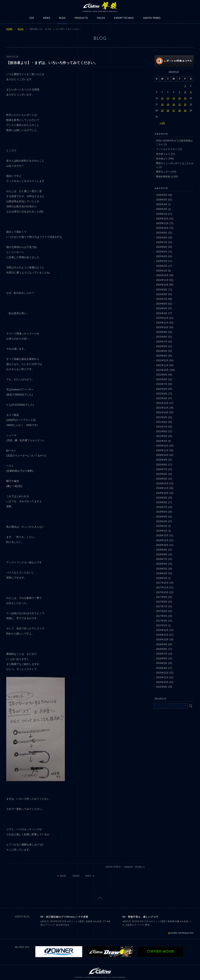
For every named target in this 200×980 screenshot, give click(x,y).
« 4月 (162, 123)
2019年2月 (162, 526)
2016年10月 (162, 640)
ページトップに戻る (100, 898)
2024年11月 (162, 280)
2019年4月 (162, 521)
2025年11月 (162, 223)
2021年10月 (162, 412)
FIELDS (101, 18)
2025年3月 (162, 261)
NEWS (47, 18)
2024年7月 (162, 299)
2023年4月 (162, 356)
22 (185, 104)
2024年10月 (162, 285)
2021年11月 (162, 408)
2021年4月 (162, 441)
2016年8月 (162, 649)
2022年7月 (162, 384)
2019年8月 (162, 502)
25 (162, 110)
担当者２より (163, 154)
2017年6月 (162, 611)
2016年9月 (162, 644)
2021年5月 (162, 436)
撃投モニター (163, 172)
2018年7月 (162, 559)
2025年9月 (162, 233)
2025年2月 (162, 266)
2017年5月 (162, 616)
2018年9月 (162, 550)
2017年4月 (162, 621)
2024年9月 (162, 290)
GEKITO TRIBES (152, 18)
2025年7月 (162, 242)
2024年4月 (162, 313)
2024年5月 (162, 308)
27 (174, 110)
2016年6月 (162, 658)
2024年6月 (162, 304)
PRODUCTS (81, 18)
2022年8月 (162, 379)
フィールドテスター (167, 149)
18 (162, 104)
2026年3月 (162, 204)
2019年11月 (162, 488)
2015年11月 (162, 677)
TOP (32, 18)
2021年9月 (162, 417)
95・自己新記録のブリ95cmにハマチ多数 (64, 917)
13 (174, 98)
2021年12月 (162, 403)
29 (185, 110)
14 (179, 98)
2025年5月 (162, 252)
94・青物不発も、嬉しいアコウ (140, 917)
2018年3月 (162, 578)
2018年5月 (162, 569)
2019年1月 (162, 531)
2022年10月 (162, 370)
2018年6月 (162, 564)
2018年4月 (162, 573)
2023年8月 (162, 337)
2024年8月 (162, 294)
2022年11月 (162, 365)
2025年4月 (162, 256)
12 (168, 98)
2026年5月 (162, 195)
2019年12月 (162, 483)
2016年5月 (162, 663)
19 (168, 104)
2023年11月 (162, 323)
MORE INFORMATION (182, 933)
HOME (9, 29)
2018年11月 (162, 540)
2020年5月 (162, 479)
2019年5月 (162, 517)
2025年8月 (162, 238)
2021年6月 (162, 431)
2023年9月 (162, 332)
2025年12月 (162, 219)
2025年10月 (162, 228)
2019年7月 (162, 507)
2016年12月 (162, 630)
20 (174, 104)
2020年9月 (162, 460)
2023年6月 (162, 346)
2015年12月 (162, 673)
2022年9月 (162, 375)
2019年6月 (162, 512)
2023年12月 (162, 318)
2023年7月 (162, 342)
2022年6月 (162, 389)
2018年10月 (162, 545)
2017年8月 (162, 602)
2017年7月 (162, 606)
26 (168, 110)
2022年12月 (162, 360)
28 (179, 110)
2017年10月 (162, 592)
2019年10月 (162, 493)
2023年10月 (162, 327)
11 (162, 98)
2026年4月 (162, 200)
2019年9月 (162, 498)
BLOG (62, 18)
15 (185, 98)
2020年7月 (162, 469)
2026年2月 (162, 209)
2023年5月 (162, 351)
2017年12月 (162, 583)
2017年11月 (162, 587)
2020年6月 (162, 474)
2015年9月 (162, 687)
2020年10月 (162, 455)
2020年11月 (162, 450)
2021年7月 (162, 427)
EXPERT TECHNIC (124, 18)
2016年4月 (162, 668)
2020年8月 (162, 465)
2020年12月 (162, 446)
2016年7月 (162, 654)
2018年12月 (162, 535)
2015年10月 (162, 682)
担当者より (162, 159)
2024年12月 (162, 275)
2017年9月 (162, 597)
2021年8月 (162, 422)
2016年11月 (162, 635)
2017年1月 (162, 625)
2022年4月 (162, 398)
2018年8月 (162, 554)
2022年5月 (162, 394)
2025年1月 (162, 271)
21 (179, 104)
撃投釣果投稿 (163, 177)
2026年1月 (162, 214)
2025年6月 (162, 247)
